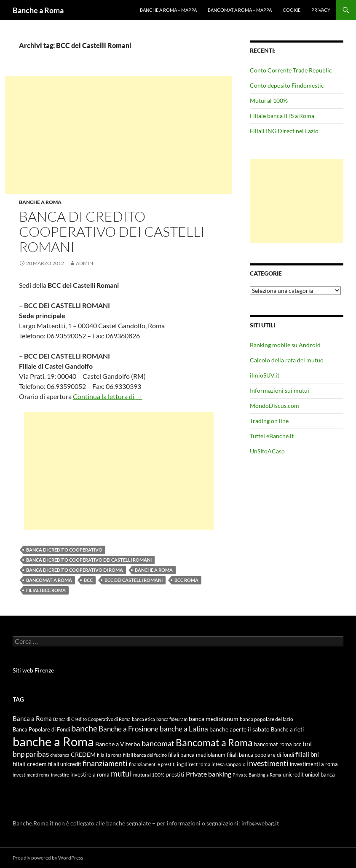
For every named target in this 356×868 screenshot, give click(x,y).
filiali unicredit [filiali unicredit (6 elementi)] (65, 764)
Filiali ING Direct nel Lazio (284, 131)
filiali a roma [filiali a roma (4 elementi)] (109, 755)
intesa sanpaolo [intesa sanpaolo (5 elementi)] (229, 764)
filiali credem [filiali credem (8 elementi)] (30, 764)
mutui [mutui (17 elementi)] (121, 773)
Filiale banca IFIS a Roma (282, 116)
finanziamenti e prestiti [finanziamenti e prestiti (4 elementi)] (152, 764)
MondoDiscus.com (274, 406)
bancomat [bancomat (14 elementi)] (158, 743)
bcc (88, 580)
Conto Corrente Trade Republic (291, 70)
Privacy (321, 10)
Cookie (292, 10)
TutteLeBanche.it (272, 436)
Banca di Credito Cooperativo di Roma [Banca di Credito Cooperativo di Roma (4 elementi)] (92, 719)
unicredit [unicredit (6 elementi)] (293, 774)
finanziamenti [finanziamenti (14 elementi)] (105, 763)
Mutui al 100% (269, 100)
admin (84, 263)
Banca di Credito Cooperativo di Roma (75, 570)
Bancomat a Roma (49, 580)
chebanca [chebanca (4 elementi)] (60, 755)
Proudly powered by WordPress (48, 858)
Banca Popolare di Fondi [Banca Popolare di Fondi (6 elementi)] (41, 729)
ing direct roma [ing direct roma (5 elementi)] (194, 764)
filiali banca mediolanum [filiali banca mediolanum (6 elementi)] (197, 755)
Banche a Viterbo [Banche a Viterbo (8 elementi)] (118, 744)
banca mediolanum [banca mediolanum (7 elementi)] (214, 719)
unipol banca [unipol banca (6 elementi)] (320, 774)
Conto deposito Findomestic (287, 85)
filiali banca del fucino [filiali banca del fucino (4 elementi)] (145, 755)
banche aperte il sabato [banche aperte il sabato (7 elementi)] (240, 729)
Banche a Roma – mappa (168, 10)
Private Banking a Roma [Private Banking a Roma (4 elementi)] (257, 775)
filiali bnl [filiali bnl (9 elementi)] (307, 754)
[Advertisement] (119, 135)
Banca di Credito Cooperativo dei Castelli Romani (112, 232)
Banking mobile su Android (285, 345)
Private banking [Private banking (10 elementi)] (209, 774)
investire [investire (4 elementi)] (60, 775)
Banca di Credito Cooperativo (64, 550)
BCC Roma (186, 580)
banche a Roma (154, 570)
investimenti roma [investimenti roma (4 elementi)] (31, 775)
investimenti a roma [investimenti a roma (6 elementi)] (314, 764)
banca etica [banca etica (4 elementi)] (143, 719)
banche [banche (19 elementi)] (84, 728)
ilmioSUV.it (265, 375)
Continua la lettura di (108, 396)
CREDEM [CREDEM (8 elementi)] (83, 754)
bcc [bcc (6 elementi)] (297, 744)
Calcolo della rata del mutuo (287, 360)
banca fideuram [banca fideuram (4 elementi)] (172, 719)
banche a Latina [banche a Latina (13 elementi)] (184, 729)
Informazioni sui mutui (280, 390)
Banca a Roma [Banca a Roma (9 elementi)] (32, 718)
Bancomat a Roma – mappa (240, 10)
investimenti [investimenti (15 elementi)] (268, 763)
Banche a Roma (38, 10)
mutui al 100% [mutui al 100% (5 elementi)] (149, 775)
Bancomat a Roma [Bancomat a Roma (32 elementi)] (214, 742)
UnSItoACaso (267, 451)
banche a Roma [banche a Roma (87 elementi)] (53, 741)
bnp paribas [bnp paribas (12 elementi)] (31, 754)
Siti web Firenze (33, 670)
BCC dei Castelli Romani (134, 580)
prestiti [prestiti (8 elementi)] (175, 774)
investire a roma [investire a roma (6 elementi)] (90, 774)
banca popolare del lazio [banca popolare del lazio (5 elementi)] (266, 719)
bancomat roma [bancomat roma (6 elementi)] (273, 744)
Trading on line (269, 421)
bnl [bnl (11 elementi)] (307, 743)
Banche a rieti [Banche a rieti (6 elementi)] (287, 729)
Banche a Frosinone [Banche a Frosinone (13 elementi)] (128, 729)
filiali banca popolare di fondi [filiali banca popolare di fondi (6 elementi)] (260, 755)
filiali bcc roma (46, 590)
